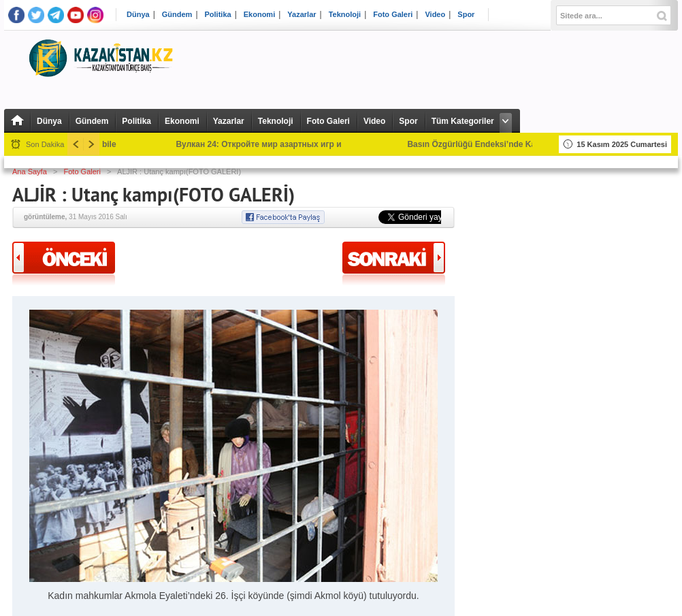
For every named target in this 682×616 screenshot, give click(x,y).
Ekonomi (259, 15)
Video (435, 15)
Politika (218, 15)
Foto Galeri (393, 15)
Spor (466, 15)
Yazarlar (302, 15)
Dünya (138, 15)
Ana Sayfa (30, 172)
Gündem (177, 15)
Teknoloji (345, 15)
